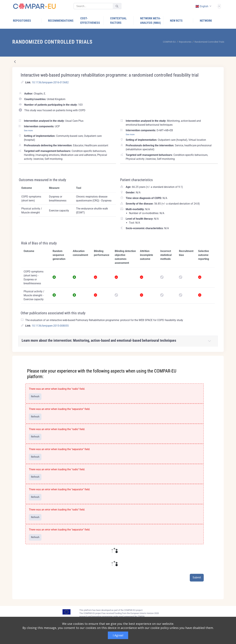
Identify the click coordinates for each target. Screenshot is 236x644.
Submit (197, 577)
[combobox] (203, 6)
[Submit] (117, 6)
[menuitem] (27, 21)
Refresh (35, 396)
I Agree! (118, 635)
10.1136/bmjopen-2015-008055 (50, 326)
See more (28, 130)
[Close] (219, 359)
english (202, 6)
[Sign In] (219, 6)
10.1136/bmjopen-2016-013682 (50, 82)
